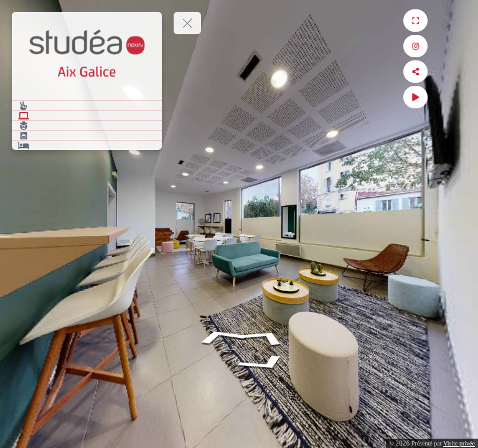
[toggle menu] (187, 23)
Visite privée (459, 443)
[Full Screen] (457, 21)
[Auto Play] (457, 97)
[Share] (457, 72)
